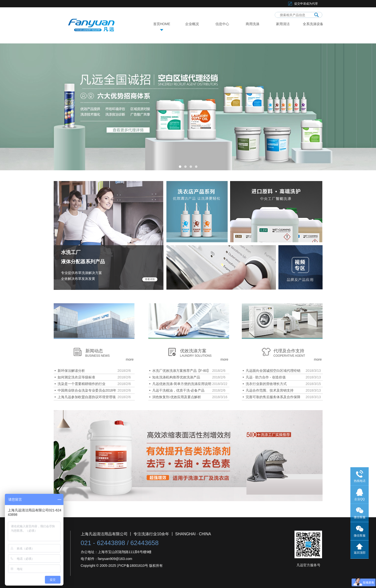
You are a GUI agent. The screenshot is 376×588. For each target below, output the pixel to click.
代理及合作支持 (289, 351)
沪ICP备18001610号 (132, 566)
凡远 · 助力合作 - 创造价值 (266, 377)
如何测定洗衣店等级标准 (76, 377)
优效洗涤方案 (193, 351)
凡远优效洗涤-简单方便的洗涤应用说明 (182, 384)
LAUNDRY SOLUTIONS (196, 356)
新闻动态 (94, 351)
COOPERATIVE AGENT (289, 356)
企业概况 (192, 24)
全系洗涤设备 (313, 24)
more (130, 359)
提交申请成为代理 (306, 4)
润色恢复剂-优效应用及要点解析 (177, 397)
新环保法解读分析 (71, 371)
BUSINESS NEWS (98, 356)
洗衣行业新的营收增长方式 (266, 384)
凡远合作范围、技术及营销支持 (270, 390)
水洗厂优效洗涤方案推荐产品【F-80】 (181, 371)
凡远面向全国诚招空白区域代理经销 (273, 371)
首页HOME (162, 24)
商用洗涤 (253, 24)
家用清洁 (283, 24)
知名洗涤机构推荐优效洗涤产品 (176, 377)
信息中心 (222, 24)
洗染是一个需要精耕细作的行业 (81, 384)
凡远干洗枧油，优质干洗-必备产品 (178, 390)
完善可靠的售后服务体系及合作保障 (273, 397)
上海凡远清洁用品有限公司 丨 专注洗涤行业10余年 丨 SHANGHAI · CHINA (146, 534)
